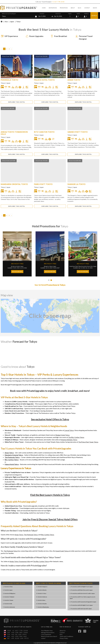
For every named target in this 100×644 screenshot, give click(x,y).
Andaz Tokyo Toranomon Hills (20, 561)
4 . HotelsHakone (42, 597)
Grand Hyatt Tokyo (62, 551)
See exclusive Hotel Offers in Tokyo (50, 419)
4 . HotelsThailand (8, 597)
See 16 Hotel (50, 285)
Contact (62, 632)
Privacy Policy (64, 638)
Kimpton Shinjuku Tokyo (69, 440)
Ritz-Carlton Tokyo (48, 535)
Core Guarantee (46, 634)
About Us (63, 631)
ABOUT (73, 8)
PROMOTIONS (64, 8)
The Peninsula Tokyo (31, 535)
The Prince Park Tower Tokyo (88, 442)
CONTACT (87, 8)
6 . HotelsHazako (42, 604)
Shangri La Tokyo (48, 266)
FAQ (61, 634)
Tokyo (3, 83)
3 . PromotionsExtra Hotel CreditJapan (82, 593)
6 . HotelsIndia (7, 604)
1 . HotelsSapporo (42, 587)
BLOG (80, 8)
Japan (8, 83)
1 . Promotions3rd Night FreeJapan (81, 587)
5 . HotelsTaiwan (8, 600)
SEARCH (94, 15)
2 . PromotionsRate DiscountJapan (81, 590)
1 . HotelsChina (8, 587)
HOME (44, 8)
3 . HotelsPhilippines (9, 593)
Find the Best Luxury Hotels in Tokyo (50, 495)
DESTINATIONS (53, 8)
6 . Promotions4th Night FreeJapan (81, 605)
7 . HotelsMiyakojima (43, 607)
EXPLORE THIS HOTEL (17, 102)
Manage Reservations (48, 632)
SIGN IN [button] (95, 8)
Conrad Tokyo (69, 430)
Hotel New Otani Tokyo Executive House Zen (81, 266)
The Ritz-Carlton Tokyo (76, 437)
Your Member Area (47, 631)
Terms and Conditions (66, 636)
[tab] (49, 280)
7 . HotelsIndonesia (9, 607)
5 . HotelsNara (41, 600)
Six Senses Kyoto (15, 266)
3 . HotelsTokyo (41, 593)
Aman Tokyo (19, 535)
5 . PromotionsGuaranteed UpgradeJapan (83, 602)
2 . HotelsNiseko (41, 590)
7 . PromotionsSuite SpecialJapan (81, 609)
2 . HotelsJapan (8, 590)
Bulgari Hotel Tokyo (63, 435)
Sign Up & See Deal (17, 272)
